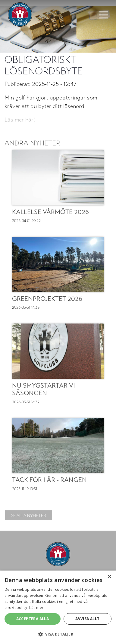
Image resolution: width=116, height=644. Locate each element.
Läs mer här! (20, 120)
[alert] (58, 607)
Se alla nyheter (29, 515)
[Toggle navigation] (104, 15)
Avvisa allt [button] (87, 619)
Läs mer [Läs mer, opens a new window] (36, 608)
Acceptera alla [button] (33, 619)
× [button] (109, 577)
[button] (58, 634)
